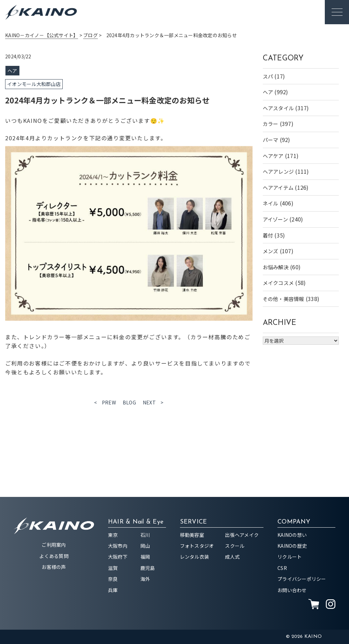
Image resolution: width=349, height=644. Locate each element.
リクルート (290, 557)
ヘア (268, 92)
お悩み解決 (276, 267)
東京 (113, 535)
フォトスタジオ (197, 546)
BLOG (129, 402)
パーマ (271, 140)
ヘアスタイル (278, 108)
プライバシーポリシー (302, 579)
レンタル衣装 (195, 557)
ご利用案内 (54, 545)
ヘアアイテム (278, 188)
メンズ (271, 251)
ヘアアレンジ (278, 171)
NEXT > (153, 402)
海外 (145, 579)
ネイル (271, 203)
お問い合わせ (292, 590)
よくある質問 (54, 556)
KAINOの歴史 (292, 546)
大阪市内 (118, 546)
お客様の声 (54, 567)
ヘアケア (273, 156)
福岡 (145, 557)
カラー (271, 124)
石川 (145, 535)
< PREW (105, 402)
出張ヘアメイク (242, 535)
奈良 (113, 579)
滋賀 (113, 568)
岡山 (145, 546)
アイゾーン (275, 219)
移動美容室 (192, 535)
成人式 (232, 557)
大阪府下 (118, 557)
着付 (268, 235)
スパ (268, 76)
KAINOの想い (292, 535)
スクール (235, 546)
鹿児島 (148, 568)
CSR (282, 568)
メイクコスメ (278, 283)
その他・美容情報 (284, 299)
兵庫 (113, 590)
